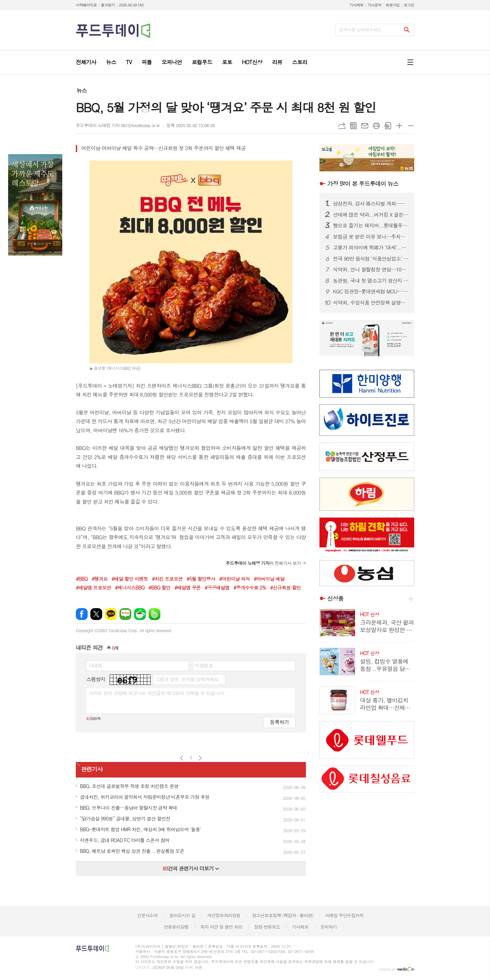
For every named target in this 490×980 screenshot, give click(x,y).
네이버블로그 (125, 614)
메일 (365, 126)
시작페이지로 (86, 5)
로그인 (409, 5)
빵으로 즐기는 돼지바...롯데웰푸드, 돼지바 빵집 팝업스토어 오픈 (371, 225)
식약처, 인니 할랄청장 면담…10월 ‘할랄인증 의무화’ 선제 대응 (371, 269)
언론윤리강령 (176, 927)
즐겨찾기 (108, 5)
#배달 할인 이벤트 (130, 579)
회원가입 (393, 5)
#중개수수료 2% (250, 588)
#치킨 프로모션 (167, 579)
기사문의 (374, 5)
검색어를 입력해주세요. (361, 30)
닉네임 (95, 665)
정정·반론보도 (267, 927)
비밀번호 (204, 665)
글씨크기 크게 (399, 126)
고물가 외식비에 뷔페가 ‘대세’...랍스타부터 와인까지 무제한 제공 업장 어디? (371, 247)
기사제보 (357, 5)
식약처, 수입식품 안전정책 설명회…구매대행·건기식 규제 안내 (371, 303)
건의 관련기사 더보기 (191, 868)
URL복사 (342, 126)
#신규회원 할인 (285, 588)
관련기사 (92, 769)
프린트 (376, 126)
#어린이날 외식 (234, 579)
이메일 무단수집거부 (344, 915)
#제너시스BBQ (130, 588)
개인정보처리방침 (224, 915)
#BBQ (82, 579)
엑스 (96, 614)
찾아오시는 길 (183, 915)
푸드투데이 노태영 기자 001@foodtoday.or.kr (118, 125)
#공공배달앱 (217, 588)
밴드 (154, 614)
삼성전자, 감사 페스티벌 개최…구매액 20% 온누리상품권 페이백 (371, 204)
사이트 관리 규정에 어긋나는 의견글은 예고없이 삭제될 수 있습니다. (157, 693)
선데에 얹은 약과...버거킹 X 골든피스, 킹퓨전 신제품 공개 (371, 215)
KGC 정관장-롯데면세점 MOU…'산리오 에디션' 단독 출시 (371, 291)
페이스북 (82, 614)
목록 (353, 126)
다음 (200, 758)
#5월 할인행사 (201, 579)
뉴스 (82, 90)
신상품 (335, 598)
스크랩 (388, 126)
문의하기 (328, 927)
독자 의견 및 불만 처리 (221, 927)
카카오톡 (111, 614)
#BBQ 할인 (160, 588)
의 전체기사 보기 (263, 563)
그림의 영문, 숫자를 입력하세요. (187, 679)
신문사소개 (147, 915)
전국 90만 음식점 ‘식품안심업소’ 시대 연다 (371, 259)
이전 (182, 758)
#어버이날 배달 (269, 579)
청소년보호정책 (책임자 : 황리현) (283, 915)
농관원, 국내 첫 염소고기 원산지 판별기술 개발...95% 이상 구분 (371, 281)
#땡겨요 (99, 579)
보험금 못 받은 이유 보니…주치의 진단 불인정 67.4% (371, 237)
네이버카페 (140, 614)
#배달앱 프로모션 (93, 588)
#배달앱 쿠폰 (187, 588)
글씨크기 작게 (411, 126)
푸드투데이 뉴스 (363, 184)
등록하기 (279, 722)
